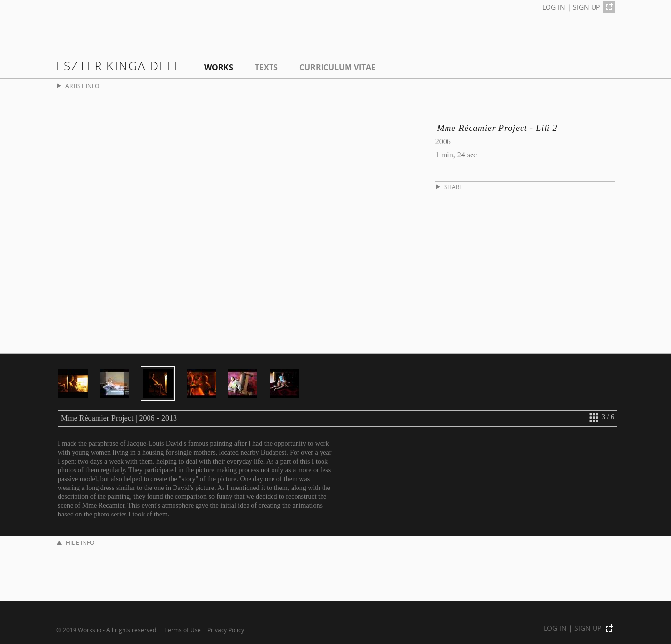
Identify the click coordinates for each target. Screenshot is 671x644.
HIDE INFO (75, 543)
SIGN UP (586, 7)
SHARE (449, 187)
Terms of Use (183, 630)
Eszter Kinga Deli (117, 65)
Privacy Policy (226, 630)
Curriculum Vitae (337, 67)
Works (219, 67)
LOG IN (554, 7)
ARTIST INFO (78, 86)
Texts (266, 67)
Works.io (90, 630)
